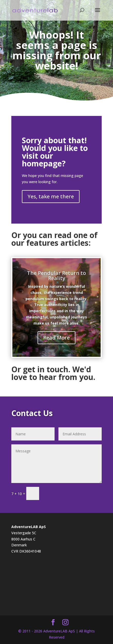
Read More (57, 338)
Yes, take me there (51, 196)
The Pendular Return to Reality (57, 276)
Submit (59, 493)
